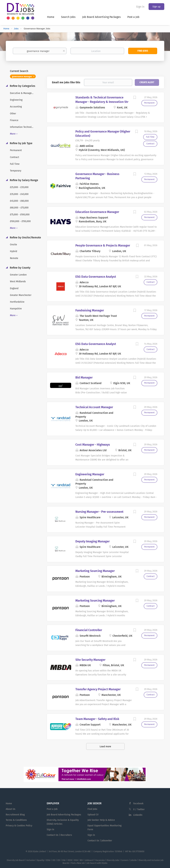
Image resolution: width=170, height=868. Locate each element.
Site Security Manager (90, 660)
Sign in (140, 7)
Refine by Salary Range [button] (24, 180)
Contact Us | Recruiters (59, 835)
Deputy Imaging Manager (93, 541)
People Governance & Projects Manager (103, 245)
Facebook (138, 804)
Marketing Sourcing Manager (95, 571)
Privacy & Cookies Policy (19, 826)
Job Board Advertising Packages (64, 815)
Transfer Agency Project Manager (98, 689)
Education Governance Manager (97, 212)
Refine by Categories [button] (22, 86)
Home (6, 29)
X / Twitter (139, 809)
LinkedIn (138, 815)
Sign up (156, 7)
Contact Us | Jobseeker (100, 841)
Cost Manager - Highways (93, 445)
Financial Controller (89, 630)
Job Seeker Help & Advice (101, 820)
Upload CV (93, 815)
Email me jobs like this (66, 82)
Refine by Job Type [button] (21, 143)
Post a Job (52, 809)
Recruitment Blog (15, 815)
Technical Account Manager (94, 407)
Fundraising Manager (90, 310)
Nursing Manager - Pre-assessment (99, 512)
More (13, 134)
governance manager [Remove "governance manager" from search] (22, 77)
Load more (105, 747)
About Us (11, 809)
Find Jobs (143, 51)
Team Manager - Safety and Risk (97, 719)
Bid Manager (84, 378)
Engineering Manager (90, 474)
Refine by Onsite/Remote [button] (25, 237)
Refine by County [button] (20, 268)
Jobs (16, 29)
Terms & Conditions (16, 820)
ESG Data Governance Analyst (96, 277)
